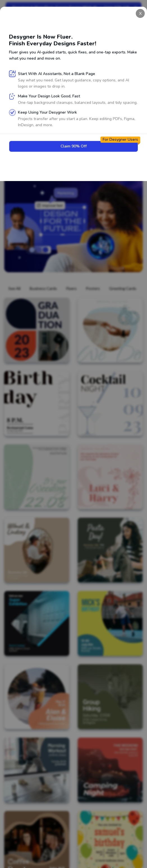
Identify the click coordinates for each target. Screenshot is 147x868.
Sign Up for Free (30, 93)
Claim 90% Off (54, 156)
